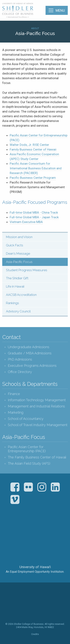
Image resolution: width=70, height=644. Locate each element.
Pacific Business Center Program (33, 178)
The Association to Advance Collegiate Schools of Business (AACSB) (20, 526)
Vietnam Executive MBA (26, 222)
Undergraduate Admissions (29, 347)
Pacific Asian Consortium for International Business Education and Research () (36, 168)
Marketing (16, 412)
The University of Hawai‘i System (35, 554)
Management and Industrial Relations (36, 406)
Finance (14, 394)
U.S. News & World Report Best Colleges (50, 526)
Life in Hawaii (15, 286)
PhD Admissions (20, 359)
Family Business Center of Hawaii (33, 149)
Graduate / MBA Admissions (30, 353)
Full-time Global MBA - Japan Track (34, 217)
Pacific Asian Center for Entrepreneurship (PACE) (27, 449)
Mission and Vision (19, 237)
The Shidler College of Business (18, 10)
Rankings (13, 303)
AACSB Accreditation (21, 295)
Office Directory (20, 372)
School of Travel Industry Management (38, 425)
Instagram (42, 487)
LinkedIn (55, 487)
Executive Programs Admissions (32, 366)
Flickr (28, 487)
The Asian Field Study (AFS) (29, 463)
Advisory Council (18, 311)
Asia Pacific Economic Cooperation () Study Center (34, 156)
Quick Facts (15, 245)
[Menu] (57, 10)
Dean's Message (18, 253)
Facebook (15, 487)
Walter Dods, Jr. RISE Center (29, 145)
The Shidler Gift (17, 278)
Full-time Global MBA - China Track (34, 212)
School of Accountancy (26, 419)
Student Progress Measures (27, 270)
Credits (35, 634)
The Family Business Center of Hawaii (37, 457)
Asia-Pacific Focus (19, 262)
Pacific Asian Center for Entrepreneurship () (39, 138)
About (35, 28)
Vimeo (15, 499)
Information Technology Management (37, 400)
